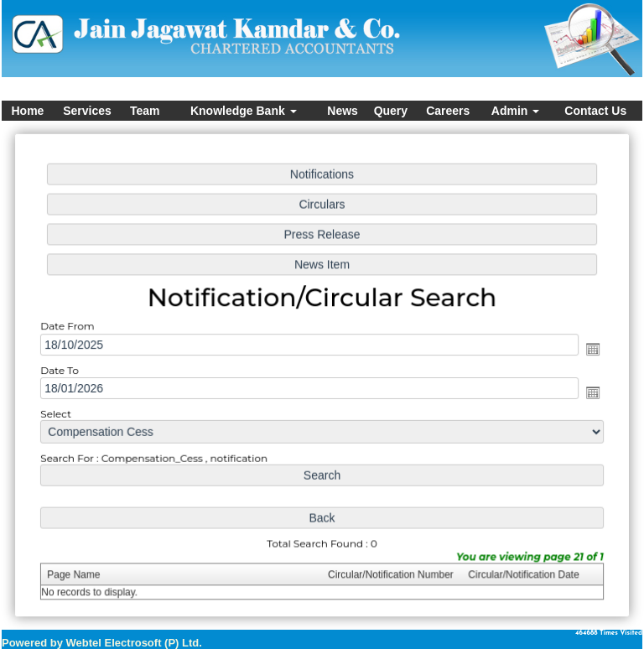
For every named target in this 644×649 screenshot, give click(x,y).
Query (391, 111)
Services (87, 111)
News (343, 111)
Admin (515, 111)
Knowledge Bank (244, 111)
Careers (448, 111)
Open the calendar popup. (589, 349)
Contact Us (595, 111)
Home (27, 111)
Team (145, 111)
